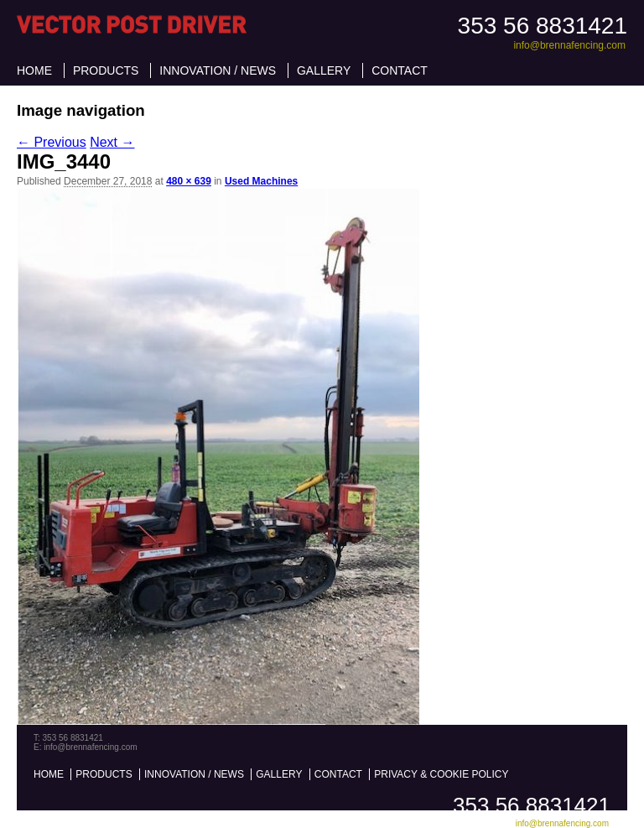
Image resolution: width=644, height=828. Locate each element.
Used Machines (261, 181)
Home (34, 70)
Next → (112, 142)
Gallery (324, 70)
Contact (400, 70)
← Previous (52, 142)
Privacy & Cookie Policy (441, 774)
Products (106, 70)
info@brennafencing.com (569, 45)
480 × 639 (189, 181)
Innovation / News (218, 70)
